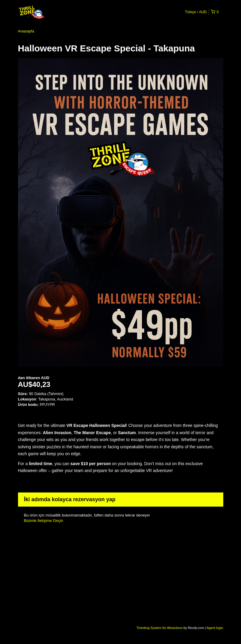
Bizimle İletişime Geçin (44, 521)
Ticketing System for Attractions (160, 628)
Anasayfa (26, 31)
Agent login (215, 628)
